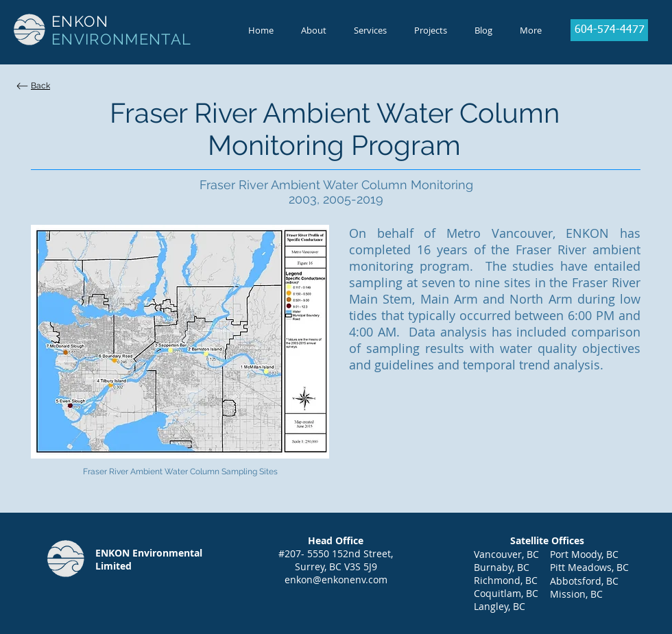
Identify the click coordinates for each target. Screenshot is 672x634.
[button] (314, 30)
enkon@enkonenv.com (336, 580)
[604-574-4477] (609, 30)
